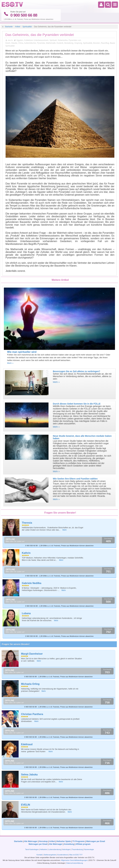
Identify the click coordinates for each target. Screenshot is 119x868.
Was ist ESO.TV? (76, 855)
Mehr (65, 530)
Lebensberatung (55, 849)
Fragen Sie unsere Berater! (16, 644)
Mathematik (51, 43)
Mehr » (10, 363)
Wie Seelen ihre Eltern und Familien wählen (75, 479)
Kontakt (39, 855)
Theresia (27, 523)
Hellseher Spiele (64, 841)
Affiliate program (83, 844)
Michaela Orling (30, 684)
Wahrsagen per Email (96, 841)
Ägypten (20, 40)
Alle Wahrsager (31, 841)
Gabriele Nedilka (32, 583)
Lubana (26, 613)
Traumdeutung (77, 849)
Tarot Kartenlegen (32, 849)
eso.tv (10, 40)
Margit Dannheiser (32, 654)
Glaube (14, 43)
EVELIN (26, 805)
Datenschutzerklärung (75, 863)
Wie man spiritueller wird (22, 352)
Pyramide (41, 43)
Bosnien (97, 43)
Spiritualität (27, 26)
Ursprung (78, 43)
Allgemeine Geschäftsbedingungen (74, 860)
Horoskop (43, 841)
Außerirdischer (30, 43)
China (21, 43)
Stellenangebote (50, 855)
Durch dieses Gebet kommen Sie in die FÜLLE (77, 404)
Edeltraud (27, 744)
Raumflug (105, 43)
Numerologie (89, 849)
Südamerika (63, 40)
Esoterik (60, 43)
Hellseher (44, 849)
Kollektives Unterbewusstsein (36, 40)
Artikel (18, 26)
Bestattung (69, 43)
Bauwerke (114, 43)
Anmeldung (69, 844)
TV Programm (78, 841)
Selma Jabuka (29, 775)
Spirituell (53, 40)
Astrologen (66, 849)
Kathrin (26, 553)
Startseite (9, 26)
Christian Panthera (32, 714)
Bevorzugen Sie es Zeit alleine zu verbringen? (76, 371)
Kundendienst (63, 855)
